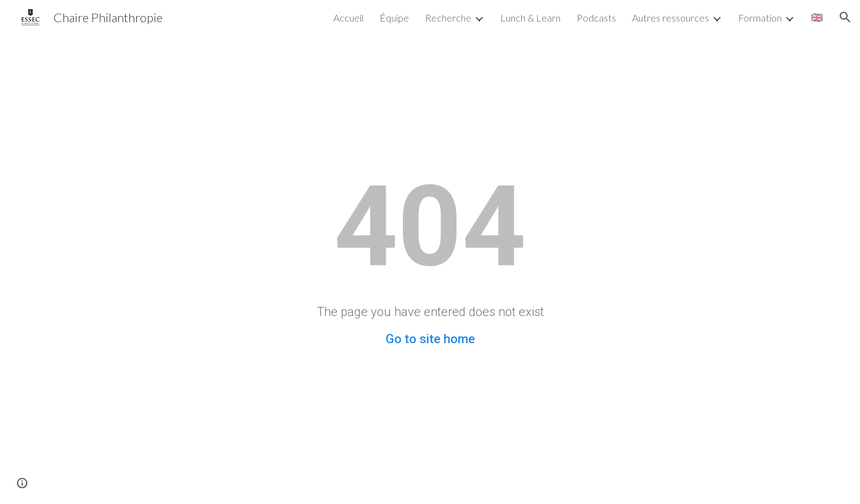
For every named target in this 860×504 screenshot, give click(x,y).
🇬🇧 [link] (817, 17)
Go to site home (430, 339)
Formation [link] (760, 18)
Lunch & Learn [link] (530, 18)
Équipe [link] (394, 18)
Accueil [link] (348, 18)
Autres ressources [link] (671, 18)
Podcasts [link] (596, 18)
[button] (845, 17)
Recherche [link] (448, 18)
